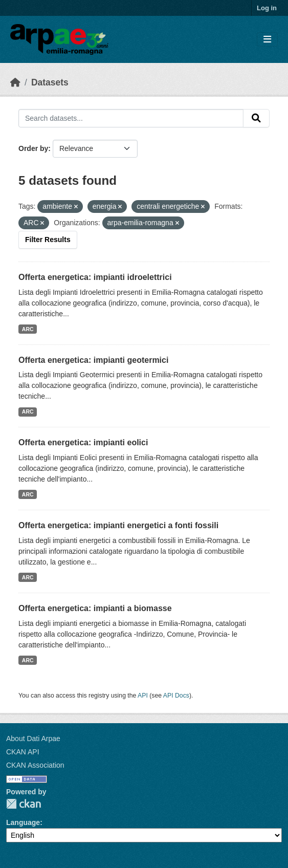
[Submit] (256, 118)
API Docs (176, 696)
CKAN (24, 804)
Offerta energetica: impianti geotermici (93, 360)
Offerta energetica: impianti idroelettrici (95, 277)
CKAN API (23, 752)
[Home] (15, 82)
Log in (267, 8)
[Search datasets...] (131, 118)
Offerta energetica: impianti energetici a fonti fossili (118, 525)
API (143, 696)
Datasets (50, 82)
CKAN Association (35, 765)
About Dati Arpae (33, 739)
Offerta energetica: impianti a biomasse (95, 608)
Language (23, 822)
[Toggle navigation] (267, 40)
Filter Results (48, 240)
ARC (28, 329)
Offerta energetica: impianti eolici (83, 442)
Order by (33, 148)
